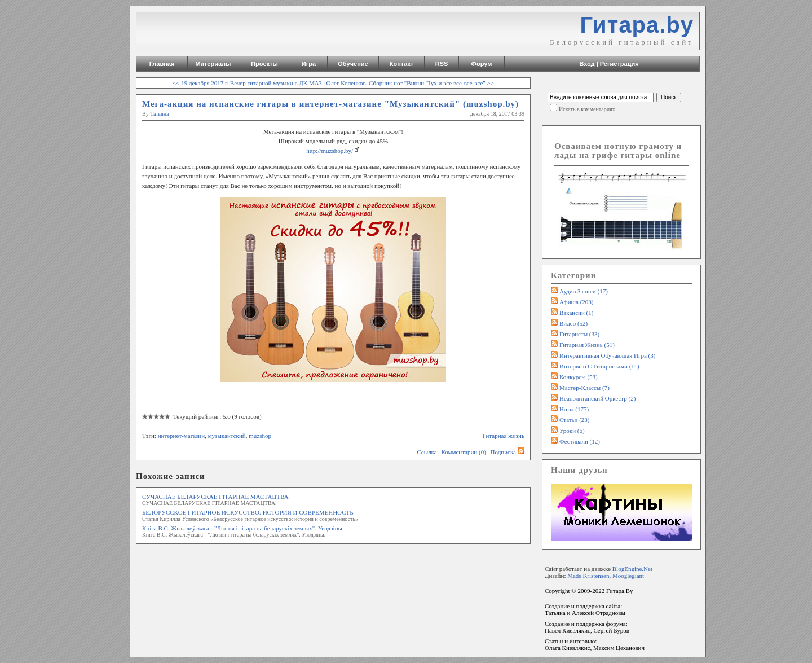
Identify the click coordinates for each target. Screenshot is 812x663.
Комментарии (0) (463, 452)
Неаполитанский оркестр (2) (597, 398)
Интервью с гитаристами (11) (599, 366)
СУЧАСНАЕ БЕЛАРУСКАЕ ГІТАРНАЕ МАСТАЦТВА (215, 497)
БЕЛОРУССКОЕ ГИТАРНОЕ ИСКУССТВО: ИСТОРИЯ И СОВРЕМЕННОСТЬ (248, 512)
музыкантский (227, 436)
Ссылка (427, 452)
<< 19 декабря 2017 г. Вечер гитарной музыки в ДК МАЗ (247, 83)
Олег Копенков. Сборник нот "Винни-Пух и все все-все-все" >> (410, 83)
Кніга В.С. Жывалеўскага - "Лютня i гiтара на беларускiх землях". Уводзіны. (243, 528)
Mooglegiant (628, 576)
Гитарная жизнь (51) (587, 345)
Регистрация (619, 64)
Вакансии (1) (576, 313)
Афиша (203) (576, 302)
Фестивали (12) (580, 441)
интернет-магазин (181, 436)
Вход (587, 64)
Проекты (264, 64)
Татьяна (159, 114)
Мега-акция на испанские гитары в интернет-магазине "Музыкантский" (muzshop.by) (330, 104)
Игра (309, 64)
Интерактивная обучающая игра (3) (607, 355)
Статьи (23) (575, 420)
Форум (482, 64)
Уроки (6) (572, 431)
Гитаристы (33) (579, 334)
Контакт (401, 64)
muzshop (260, 436)
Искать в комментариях (587, 109)
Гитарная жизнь (504, 436)
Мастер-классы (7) (584, 388)
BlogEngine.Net (632, 569)
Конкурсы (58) (579, 377)
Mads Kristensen (588, 576)
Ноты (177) (574, 409)
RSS (442, 64)
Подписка (507, 452)
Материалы (213, 64)
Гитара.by (637, 25)
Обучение (353, 64)
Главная (162, 64)
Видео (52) (573, 323)
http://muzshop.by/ (330, 151)
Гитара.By (620, 591)
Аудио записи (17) (584, 291)
